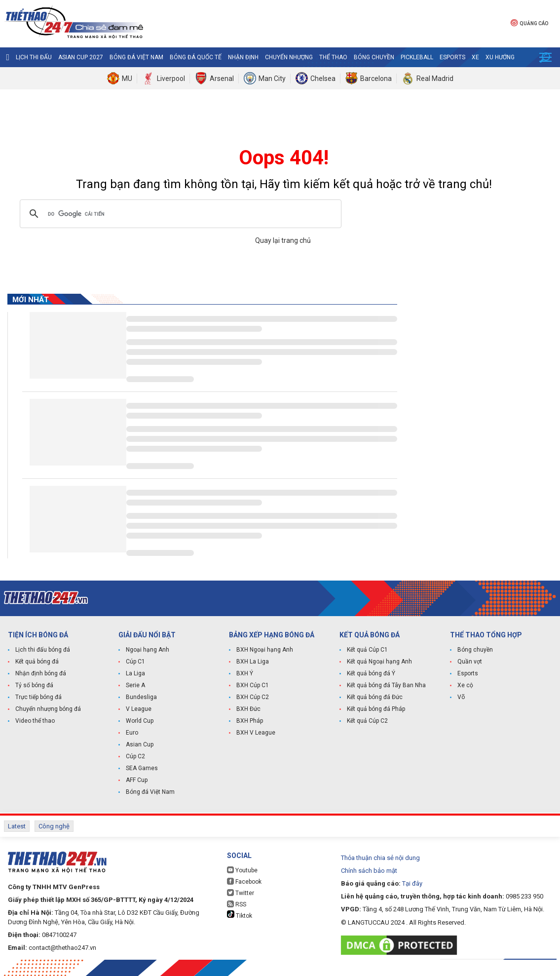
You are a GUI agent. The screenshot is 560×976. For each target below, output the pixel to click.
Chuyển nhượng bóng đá (48, 709)
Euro (132, 733)
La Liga (135, 673)
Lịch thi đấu (34, 57)
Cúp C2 (135, 756)
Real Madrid (435, 78)
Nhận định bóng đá (41, 673)
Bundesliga (141, 697)
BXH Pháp (250, 721)
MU (127, 78)
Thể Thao (333, 57)
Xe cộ (465, 685)
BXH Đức (248, 709)
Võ (461, 697)
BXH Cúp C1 (253, 685)
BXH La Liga (253, 662)
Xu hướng (500, 57)
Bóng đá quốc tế (196, 57)
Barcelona (376, 78)
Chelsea (323, 78)
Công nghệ (54, 826)
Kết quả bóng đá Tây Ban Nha (386, 685)
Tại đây (412, 883)
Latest (17, 826)
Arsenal (222, 78)
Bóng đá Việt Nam (136, 57)
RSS (237, 904)
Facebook (244, 881)
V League (139, 709)
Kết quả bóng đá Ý (371, 673)
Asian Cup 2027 (81, 57)
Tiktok (240, 915)
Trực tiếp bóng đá (38, 697)
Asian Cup (140, 744)
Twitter (241, 893)
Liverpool (171, 78)
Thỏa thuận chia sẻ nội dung (380, 858)
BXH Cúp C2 (253, 697)
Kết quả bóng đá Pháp (376, 709)
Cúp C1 (135, 662)
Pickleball (417, 57)
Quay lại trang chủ (284, 240)
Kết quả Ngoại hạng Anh (379, 662)
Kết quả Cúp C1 (367, 650)
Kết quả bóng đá (37, 662)
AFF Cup (137, 780)
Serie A (135, 685)
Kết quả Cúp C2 (367, 721)
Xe (475, 57)
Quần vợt (470, 662)
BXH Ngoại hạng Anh (265, 650)
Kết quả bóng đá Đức (375, 697)
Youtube (242, 870)
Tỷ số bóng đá (34, 685)
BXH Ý (245, 673)
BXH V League (256, 733)
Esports (452, 57)
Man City (272, 78)
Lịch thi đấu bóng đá (43, 650)
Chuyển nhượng (289, 57)
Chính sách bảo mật (369, 871)
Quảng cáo (529, 22)
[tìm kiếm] (179, 214)
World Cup (140, 721)
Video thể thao (35, 721)
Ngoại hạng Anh (148, 650)
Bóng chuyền (374, 57)
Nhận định (243, 57)
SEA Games (142, 768)
